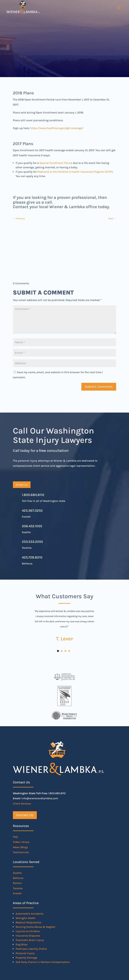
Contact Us (25, 815)
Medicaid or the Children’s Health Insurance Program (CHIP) (75, 172)
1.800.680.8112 (33, 495)
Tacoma (18, 888)
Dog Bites (22, 944)
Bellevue (18, 878)
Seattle (17, 873)
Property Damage (26, 958)
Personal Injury (25, 953)
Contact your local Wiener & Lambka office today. (61, 207)
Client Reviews (22, 804)
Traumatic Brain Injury (30, 940)
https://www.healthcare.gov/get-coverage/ (57, 128)
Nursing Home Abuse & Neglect (35, 927)
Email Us (22, 485)
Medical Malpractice (28, 922)
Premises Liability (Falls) (31, 949)
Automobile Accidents (29, 914)
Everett (17, 893)
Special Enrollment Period (56, 163)
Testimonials (21, 852)
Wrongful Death (26, 918)
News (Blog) (20, 847)
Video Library (21, 842)
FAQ (15, 837)
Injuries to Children (28, 931)
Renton (17, 883)
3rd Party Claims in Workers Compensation (43, 962)
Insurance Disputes (28, 936)
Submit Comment (99, 387)
